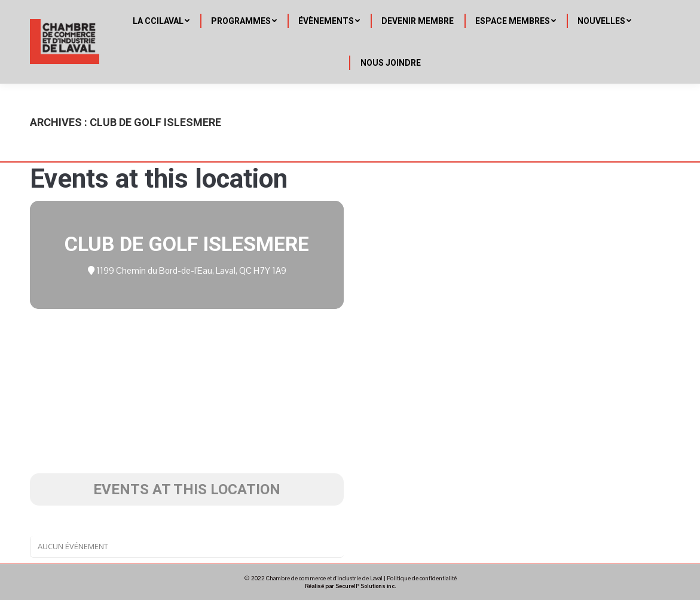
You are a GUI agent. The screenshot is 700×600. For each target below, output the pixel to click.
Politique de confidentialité (422, 578)
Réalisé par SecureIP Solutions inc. (350, 586)
